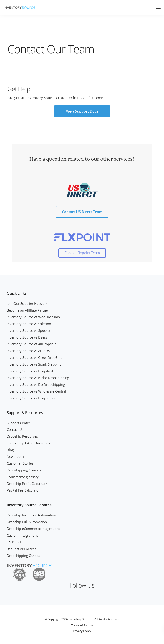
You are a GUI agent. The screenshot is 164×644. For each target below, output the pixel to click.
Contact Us (15, 429)
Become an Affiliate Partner (28, 310)
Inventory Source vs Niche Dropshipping (38, 378)
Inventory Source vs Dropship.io (32, 398)
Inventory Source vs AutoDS (28, 351)
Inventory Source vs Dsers (27, 337)
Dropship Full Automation (27, 522)
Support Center (18, 423)
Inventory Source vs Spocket (29, 330)
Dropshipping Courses (24, 470)
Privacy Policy (82, 631)
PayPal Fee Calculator (23, 490)
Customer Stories (20, 463)
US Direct (14, 542)
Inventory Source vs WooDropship (33, 317)
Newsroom (15, 456)
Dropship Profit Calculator (27, 484)
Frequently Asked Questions (28, 443)
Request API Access (21, 549)
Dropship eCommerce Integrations (33, 529)
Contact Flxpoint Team (82, 253)
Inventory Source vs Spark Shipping (34, 364)
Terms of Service (82, 625)
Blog (10, 450)
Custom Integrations (22, 535)
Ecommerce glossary (23, 477)
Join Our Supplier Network (27, 303)
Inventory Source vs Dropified (30, 371)
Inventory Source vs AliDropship (32, 344)
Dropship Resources (22, 436)
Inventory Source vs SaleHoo (29, 324)
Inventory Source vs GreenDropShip (35, 357)
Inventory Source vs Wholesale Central (36, 391)
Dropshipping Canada (24, 556)
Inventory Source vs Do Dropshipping (36, 384)
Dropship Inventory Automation (31, 515)
